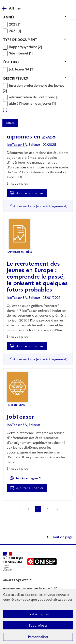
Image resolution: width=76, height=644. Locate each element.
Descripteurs (16, 78)
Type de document (20, 40)
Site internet (19, 53)
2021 (13, 31)
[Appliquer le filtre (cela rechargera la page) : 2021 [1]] (15, 31)
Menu (70, 5)
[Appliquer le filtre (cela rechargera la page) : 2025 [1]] (15, 24)
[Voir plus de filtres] (5, 110)
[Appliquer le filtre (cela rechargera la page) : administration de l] (34, 97)
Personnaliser (38, 637)
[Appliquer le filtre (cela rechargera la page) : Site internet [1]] (21, 53)
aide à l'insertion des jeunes (31, 103)
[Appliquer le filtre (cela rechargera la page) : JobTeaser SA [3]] (22, 69)
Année (9, 17)
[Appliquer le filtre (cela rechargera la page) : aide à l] (32, 103)
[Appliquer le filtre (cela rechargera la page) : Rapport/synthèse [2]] (26, 47)
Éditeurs (11, 62)
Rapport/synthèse (24, 47)
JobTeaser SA (20, 69)
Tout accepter (38, 614)
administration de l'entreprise (33, 97)
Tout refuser (38, 625)
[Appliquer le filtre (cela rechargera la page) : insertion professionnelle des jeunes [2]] (33, 88)
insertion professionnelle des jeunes (37, 85)
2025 (14, 24)
